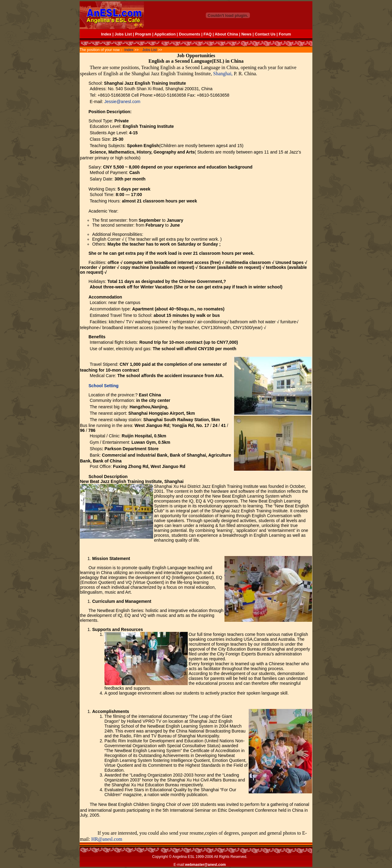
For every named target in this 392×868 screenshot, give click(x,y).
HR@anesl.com (107, 839)
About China (226, 34)
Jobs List (123, 34)
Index (106, 34)
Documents (190, 34)
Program (143, 34)
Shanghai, (223, 74)
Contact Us (265, 34)
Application (165, 34)
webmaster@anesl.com (205, 865)
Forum (285, 34)
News (246, 34)
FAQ (208, 34)
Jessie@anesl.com (122, 102)
